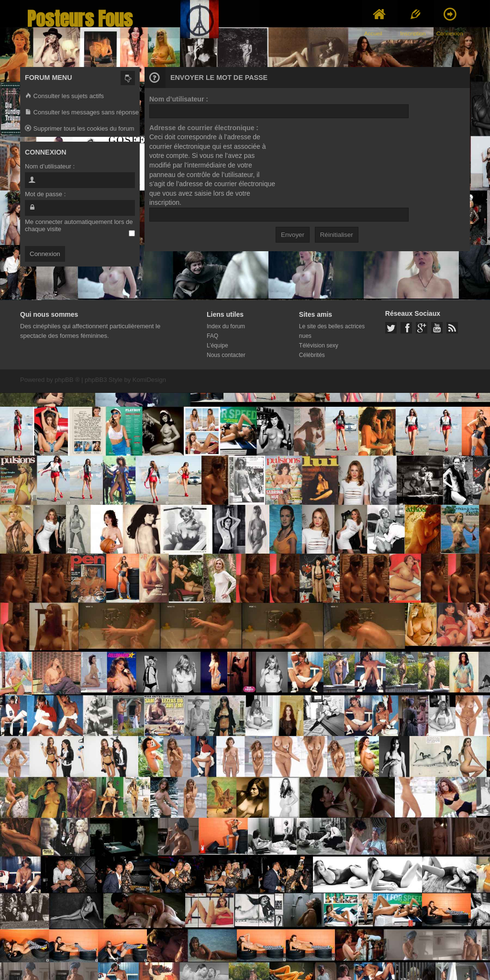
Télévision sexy (319, 345)
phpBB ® (67, 380)
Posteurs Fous (80, 19)
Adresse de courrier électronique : (204, 128)
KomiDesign (149, 380)
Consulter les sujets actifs (64, 96)
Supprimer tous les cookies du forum (80, 129)
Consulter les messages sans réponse (82, 113)
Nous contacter (226, 355)
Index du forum (226, 326)
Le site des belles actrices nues (332, 331)
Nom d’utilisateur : (179, 99)
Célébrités (312, 355)
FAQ (212, 336)
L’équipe (217, 345)
